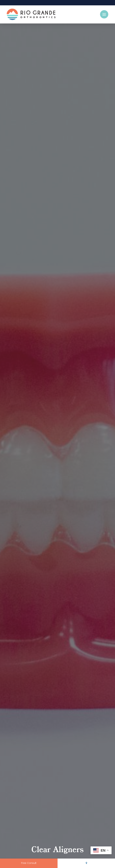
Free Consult (29, 863)
